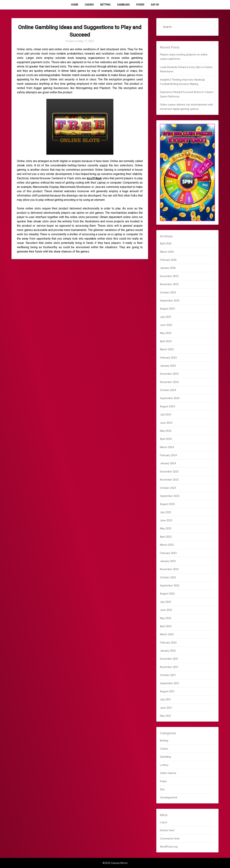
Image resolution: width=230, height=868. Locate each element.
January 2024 (168, 463)
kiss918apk (94, 178)
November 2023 (169, 480)
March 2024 (167, 447)
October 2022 (168, 577)
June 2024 (166, 423)
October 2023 (168, 488)
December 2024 (169, 374)
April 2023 (166, 537)
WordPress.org (169, 847)
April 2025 (166, 341)
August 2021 (167, 691)
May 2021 (166, 716)
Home (75, 5)
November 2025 (169, 284)
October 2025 (168, 293)
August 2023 (167, 504)
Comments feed (170, 839)
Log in (164, 822)
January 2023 (168, 561)
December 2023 (169, 472)
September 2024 (170, 398)
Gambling (123, 5)
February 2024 (168, 455)
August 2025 (167, 309)
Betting (105, 5)
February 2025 (168, 358)
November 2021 (169, 667)
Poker (140, 5)
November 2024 (169, 382)
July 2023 (165, 512)
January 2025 (168, 366)
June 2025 (166, 325)
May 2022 (166, 618)
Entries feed (167, 830)
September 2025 (170, 301)
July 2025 (165, 317)
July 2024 (165, 415)
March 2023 (167, 545)
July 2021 (165, 699)
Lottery (164, 765)
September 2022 (170, 586)
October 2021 (168, 675)
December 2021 (169, 659)
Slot (162, 789)
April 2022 (166, 626)
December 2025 (169, 276)
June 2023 (166, 520)
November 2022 (169, 569)
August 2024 (167, 406)
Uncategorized (168, 797)
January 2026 (168, 268)
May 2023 (166, 528)
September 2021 (170, 683)
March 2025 (167, 349)
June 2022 (166, 610)
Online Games (168, 773)
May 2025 (166, 333)
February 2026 (168, 260)
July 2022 (165, 602)
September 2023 (170, 496)
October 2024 (168, 390)
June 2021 (166, 708)
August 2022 (167, 594)
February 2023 (168, 553)
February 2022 (168, 643)
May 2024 (166, 431)
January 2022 (168, 651)
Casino (89, 5)
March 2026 (167, 252)
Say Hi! (155, 5)
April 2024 (166, 439)
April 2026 (166, 244)
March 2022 (167, 634)
